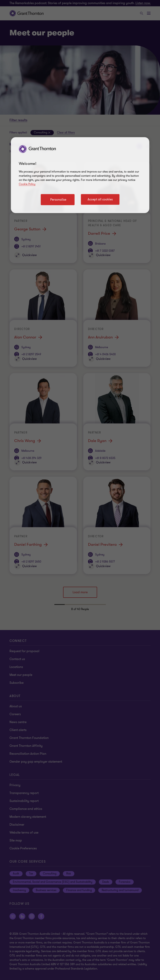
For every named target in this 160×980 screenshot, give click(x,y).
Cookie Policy (27, 184)
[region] (80, 175)
